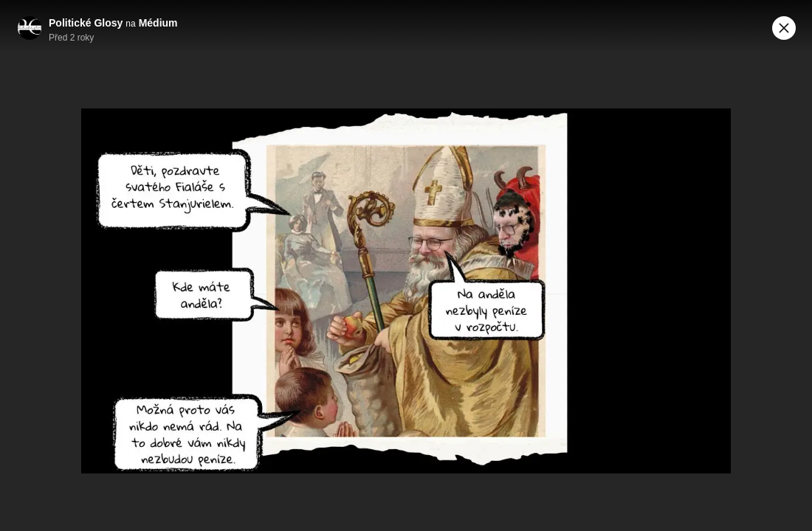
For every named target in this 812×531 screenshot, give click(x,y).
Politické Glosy (86, 23)
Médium (158, 23)
